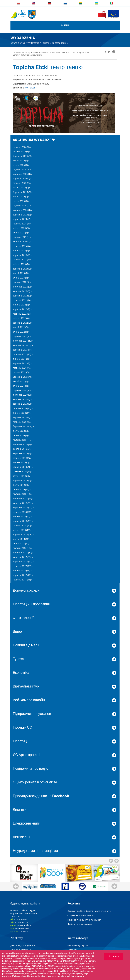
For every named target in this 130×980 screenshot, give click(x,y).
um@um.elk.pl (24, 925)
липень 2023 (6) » (22, 251)
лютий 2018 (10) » (22, 539)
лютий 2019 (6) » (21, 485)
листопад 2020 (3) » (23, 395)
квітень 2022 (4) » (22, 318)
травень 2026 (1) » (22, 147)
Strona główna (18, 43)
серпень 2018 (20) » (23, 512)
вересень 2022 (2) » (23, 296)
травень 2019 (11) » (23, 471)
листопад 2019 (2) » (23, 444)
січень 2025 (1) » (21, 201)
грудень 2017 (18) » (23, 548)
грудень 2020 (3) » (22, 390)
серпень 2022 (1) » (22, 300)
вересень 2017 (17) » (23, 561)
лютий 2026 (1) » (21, 160)
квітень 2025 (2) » (22, 188)
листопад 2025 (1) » (23, 174)
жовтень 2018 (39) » (23, 503)
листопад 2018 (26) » (23, 498)
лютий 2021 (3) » (21, 381)
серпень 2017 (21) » (23, 566)
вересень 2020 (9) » (23, 404)
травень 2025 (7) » (22, 183)
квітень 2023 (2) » (22, 264)
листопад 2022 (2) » (23, 287)
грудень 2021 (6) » (22, 336)
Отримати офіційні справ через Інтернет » (89, 911)
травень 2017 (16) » (23, 580)
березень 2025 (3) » (23, 192)
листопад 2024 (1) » (23, 210)
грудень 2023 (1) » (22, 237)
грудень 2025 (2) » (22, 170)
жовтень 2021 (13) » (23, 345)
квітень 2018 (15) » (22, 530)
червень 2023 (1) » (22, 255)
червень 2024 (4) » (22, 219)
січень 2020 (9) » (21, 435)
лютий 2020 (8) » (21, 431)
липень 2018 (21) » (22, 516)
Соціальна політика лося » (81, 915)
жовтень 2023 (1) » (22, 242)
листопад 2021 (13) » (23, 341)
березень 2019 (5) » (23, 480)
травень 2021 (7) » (22, 368)
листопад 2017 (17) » (23, 553)
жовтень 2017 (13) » (23, 557)
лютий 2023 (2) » (21, 273)
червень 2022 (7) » (22, 309)
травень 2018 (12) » (23, 526)
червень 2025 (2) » (22, 179)
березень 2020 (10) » (23, 426)
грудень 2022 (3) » (22, 282)
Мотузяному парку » (78, 945)
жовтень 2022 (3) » (22, 291)
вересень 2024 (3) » (23, 215)
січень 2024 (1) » (21, 233)
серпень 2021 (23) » (23, 354)
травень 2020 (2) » (22, 422)
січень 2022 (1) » (21, 332)
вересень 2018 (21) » (23, 507)
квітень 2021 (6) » (22, 372)
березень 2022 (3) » (23, 323)
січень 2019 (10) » (22, 489)
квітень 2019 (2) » (22, 476)
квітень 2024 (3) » (22, 228)
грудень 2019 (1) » (22, 440)
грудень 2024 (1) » (22, 205)
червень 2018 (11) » (23, 521)
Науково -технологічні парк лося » (85, 920)
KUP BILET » (31, 88)
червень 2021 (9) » (22, 363)
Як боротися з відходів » (80, 924)
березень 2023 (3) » (23, 269)
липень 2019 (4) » (22, 462)
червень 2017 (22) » (23, 575)
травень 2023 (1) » (22, 260)
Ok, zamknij (113, 956)
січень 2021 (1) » (21, 386)
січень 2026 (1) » (21, 165)
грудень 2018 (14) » (23, 494)
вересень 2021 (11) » (23, 350)
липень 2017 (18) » (22, 570)
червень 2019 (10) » (23, 467)
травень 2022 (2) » (22, 314)
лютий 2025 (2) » (21, 197)
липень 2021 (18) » (22, 359)
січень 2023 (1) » (21, 278)
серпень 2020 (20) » (23, 408)
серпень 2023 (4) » (22, 246)
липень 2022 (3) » (22, 305)
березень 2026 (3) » (23, 156)
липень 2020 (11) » (22, 413)
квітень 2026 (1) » (22, 151)
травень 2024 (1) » (22, 224)
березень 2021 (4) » (23, 377)
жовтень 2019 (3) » (22, 449)
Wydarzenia (33, 43)
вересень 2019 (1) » (23, 453)
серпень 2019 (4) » (22, 458)
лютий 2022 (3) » (21, 327)
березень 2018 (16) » (23, 535)
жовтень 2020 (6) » (22, 399)
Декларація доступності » (24, 945)
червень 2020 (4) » (22, 417)
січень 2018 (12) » (22, 544)
